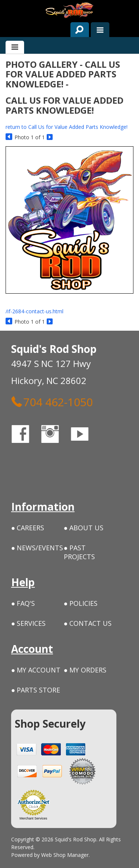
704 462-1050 (52, 402)
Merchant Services (34, 818)
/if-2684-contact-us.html (34, 311)
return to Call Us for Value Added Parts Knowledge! (67, 127)
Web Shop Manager (65, 855)
